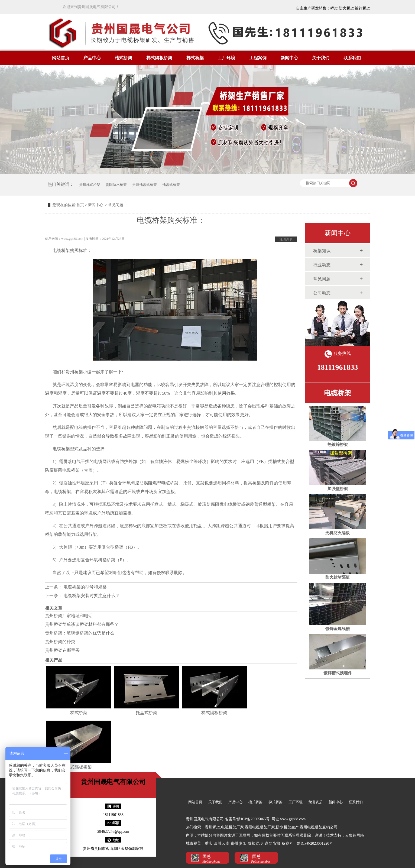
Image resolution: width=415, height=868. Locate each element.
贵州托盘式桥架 (145, 185)
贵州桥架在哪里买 (62, 650)
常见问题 (322, 279)
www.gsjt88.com (72, 239)
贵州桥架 (74, 372)
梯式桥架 (195, 58)
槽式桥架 (124, 58)
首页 (80, 205)
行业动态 (322, 265)
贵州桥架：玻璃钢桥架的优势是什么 (80, 633)
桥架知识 (322, 251)
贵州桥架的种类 (60, 642)
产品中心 (92, 58)
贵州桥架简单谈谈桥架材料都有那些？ (82, 624)
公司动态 (322, 293)
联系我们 (352, 58)
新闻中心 (289, 58)
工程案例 (258, 58)
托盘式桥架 (171, 185)
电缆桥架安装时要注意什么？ (91, 596)
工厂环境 (226, 58)
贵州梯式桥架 (90, 185)
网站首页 (61, 58)
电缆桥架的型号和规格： (87, 587)
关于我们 (321, 58)
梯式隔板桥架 (159, 58)
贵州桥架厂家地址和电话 (69, 616)
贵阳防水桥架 (116, 185)
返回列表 (286, 239)
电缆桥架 (338, 393)
